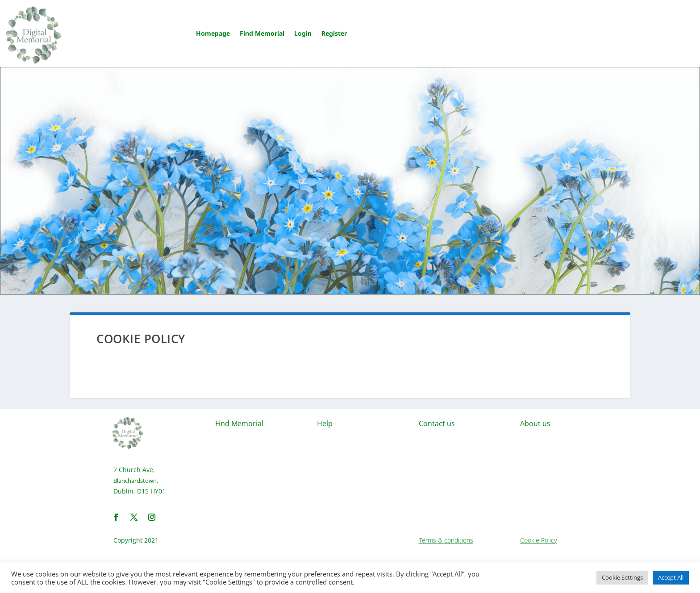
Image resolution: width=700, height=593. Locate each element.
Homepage (213, 33)
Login (303, 33)
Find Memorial (262, 33)
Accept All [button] (671, 577)
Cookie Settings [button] (622, 577)
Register (334, 33)
